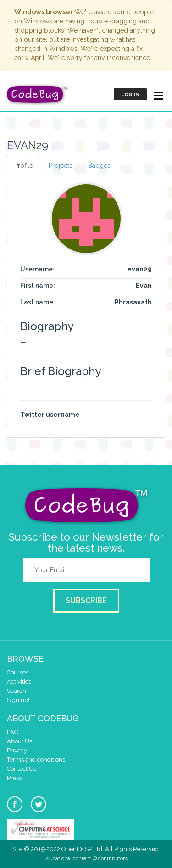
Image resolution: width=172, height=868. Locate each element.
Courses (18, 672)
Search (17, 691)
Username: (37, 269)
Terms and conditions (36, 760)
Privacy (17, 750)
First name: (38, 286)
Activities (19, 682)
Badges (99, 166)
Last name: (38, 302)
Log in (130, 95)
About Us (19, 741)
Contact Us (22, 769)
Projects (61, 166)
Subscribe (86, 600)
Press (14, 778)
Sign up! (18, 700)
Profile (24, 166)
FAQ (13, 732)
